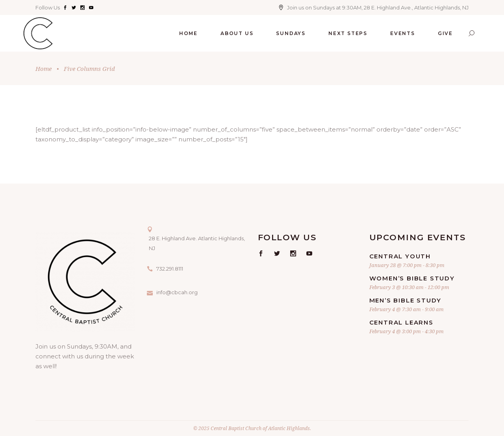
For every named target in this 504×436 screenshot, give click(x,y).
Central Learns (401, 322)
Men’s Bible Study (406, 300)
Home (44, 69)
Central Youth (400, 256)
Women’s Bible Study (412, 278)
